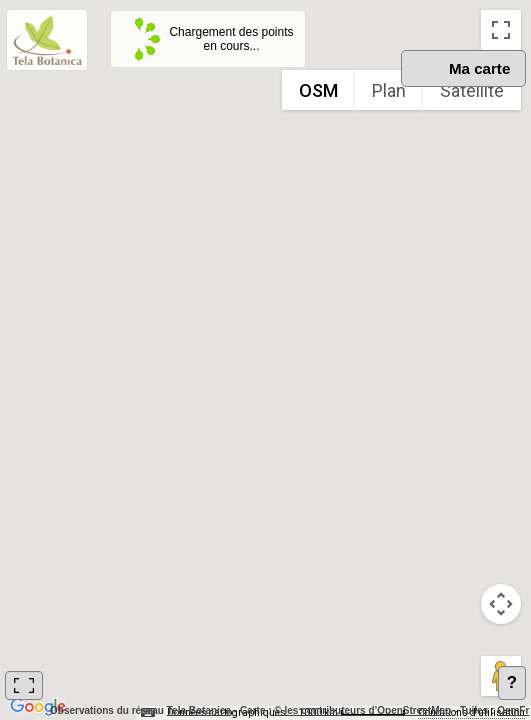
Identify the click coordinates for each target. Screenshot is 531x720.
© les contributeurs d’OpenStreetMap (362, 710)
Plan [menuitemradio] (389, 90)
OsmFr (513, 710)
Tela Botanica (199, 710)
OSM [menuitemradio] (318, 90)
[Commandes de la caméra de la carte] (501, 604)
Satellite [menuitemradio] (472, 90)
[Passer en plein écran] (501, 30)
